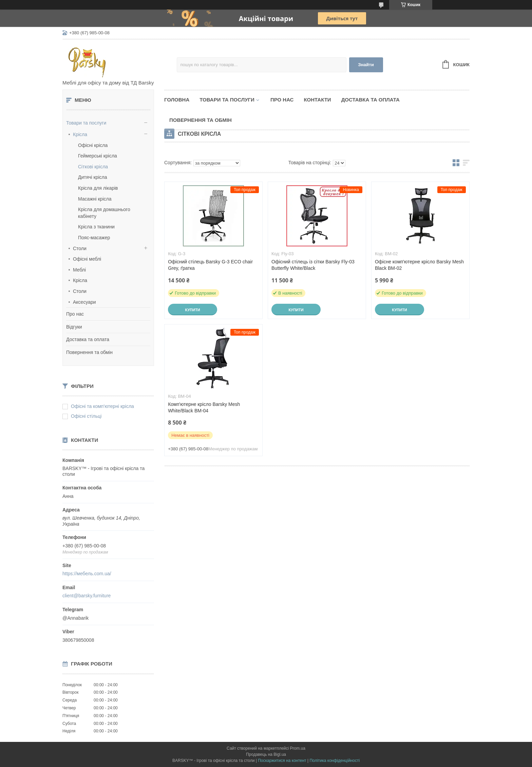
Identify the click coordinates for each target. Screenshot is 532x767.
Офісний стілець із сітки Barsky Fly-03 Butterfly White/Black (313, 265)
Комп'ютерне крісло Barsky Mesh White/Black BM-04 (204, 407)
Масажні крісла (95, 199)
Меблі (79, 270)
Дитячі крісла (93, 177)
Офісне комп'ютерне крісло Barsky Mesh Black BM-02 (419, 265)
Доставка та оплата (88, 339)
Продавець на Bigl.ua (266, 754)
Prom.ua (298, 748)
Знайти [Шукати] (366, 65)
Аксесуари (84, 302)
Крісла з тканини (96, 227)
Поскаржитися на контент (282, 761)
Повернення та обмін (89, 352)
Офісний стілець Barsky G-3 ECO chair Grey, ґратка (210, 265)
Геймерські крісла (98, 156)
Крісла (80, 134)
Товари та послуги (86, 123)
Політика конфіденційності (335, 761)
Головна (177, 100)
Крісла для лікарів (98, 188)
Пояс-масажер (94, 238)
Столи (80, 248)
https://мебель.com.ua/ (87, 574)
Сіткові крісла (93, 167)
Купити (192, 310)
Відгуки (74, 327)
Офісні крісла (93, 145)
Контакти (317, 100)
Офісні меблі (87, 259)
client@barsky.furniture (87, 596)
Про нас (75, 314)
